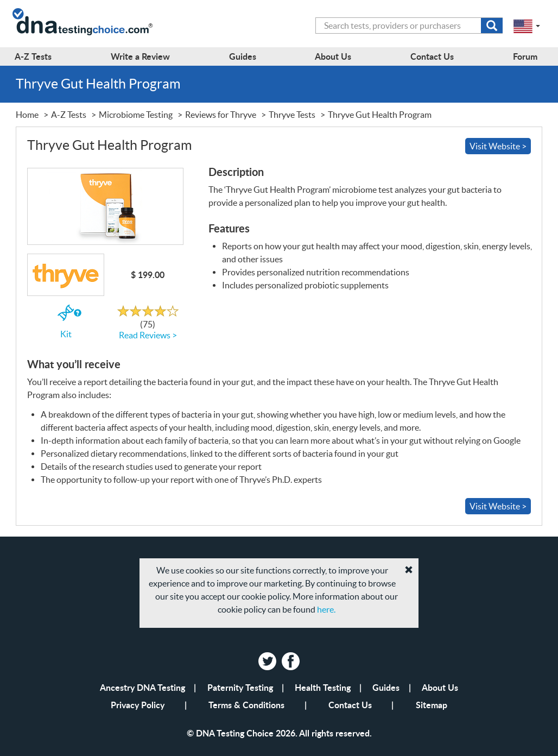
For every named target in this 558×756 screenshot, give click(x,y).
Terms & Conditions (246, 705)
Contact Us (350, 705)
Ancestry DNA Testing (142, 687)
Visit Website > (498, 146)
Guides (386, 687)
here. (326, 609)
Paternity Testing (240, 687)
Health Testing (323, 687)
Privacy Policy (138, 705)
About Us (440, 687)
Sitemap (432, 705)
